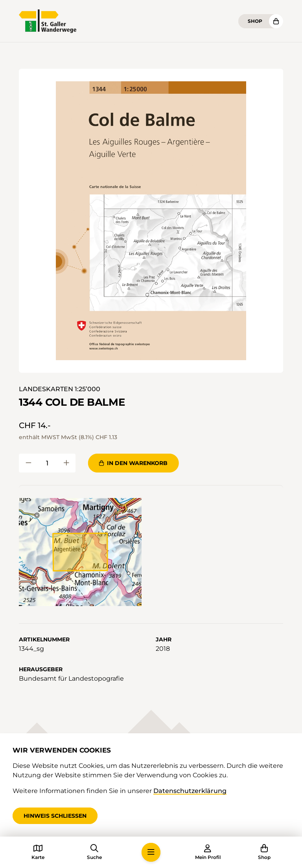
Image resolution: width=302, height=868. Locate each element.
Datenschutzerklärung (190, 791)
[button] (151, 221)
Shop (255, 21)
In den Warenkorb (133, 463)
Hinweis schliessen (55, 816)
